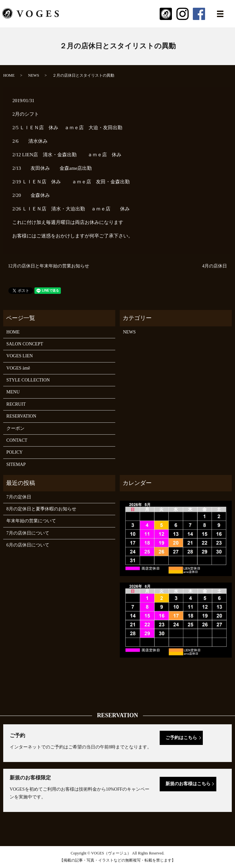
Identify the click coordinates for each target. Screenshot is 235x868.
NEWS (33, 75)
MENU (13, 392)
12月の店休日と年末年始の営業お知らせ (49, 266)
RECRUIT (16, 404)
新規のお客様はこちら (188, 784)
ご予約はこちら (181, 738)
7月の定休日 (19, 497)
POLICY (15, 452)
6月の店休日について (28, 545)
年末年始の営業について (31, 521)
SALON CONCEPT (25, 344)
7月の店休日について (28, 533)
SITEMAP (16, 464)
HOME (9, 75)
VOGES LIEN (20, 356)
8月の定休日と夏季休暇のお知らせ (41, 509)
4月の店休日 (215, 266)
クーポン (15, 428)
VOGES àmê (18, 368)
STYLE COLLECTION (28, 380)
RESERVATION (21, 416)
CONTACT (17, 440)
